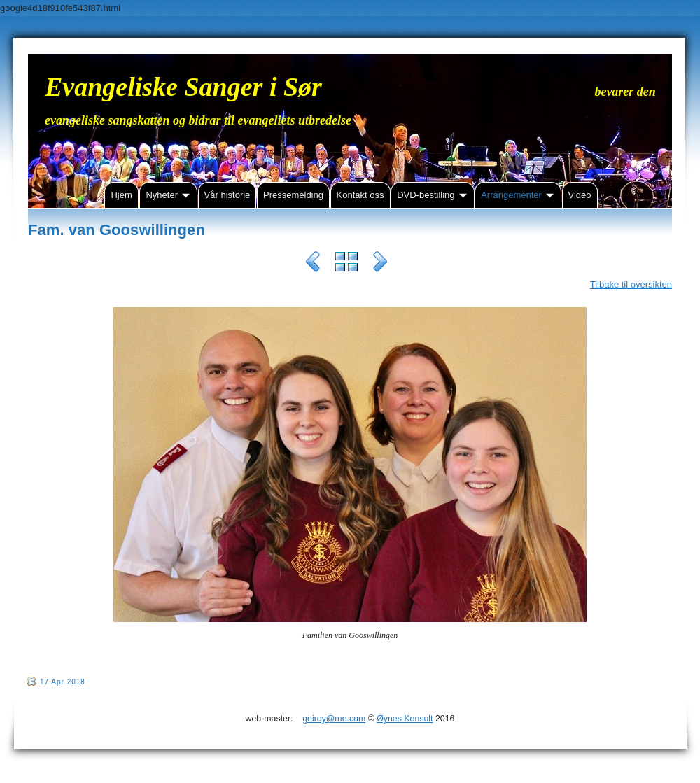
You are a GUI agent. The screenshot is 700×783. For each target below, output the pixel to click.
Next (380, 264)
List (346, 264)
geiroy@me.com (334, 719)
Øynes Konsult (405, 719)
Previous (313, 264)
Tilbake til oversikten (631, 284)
